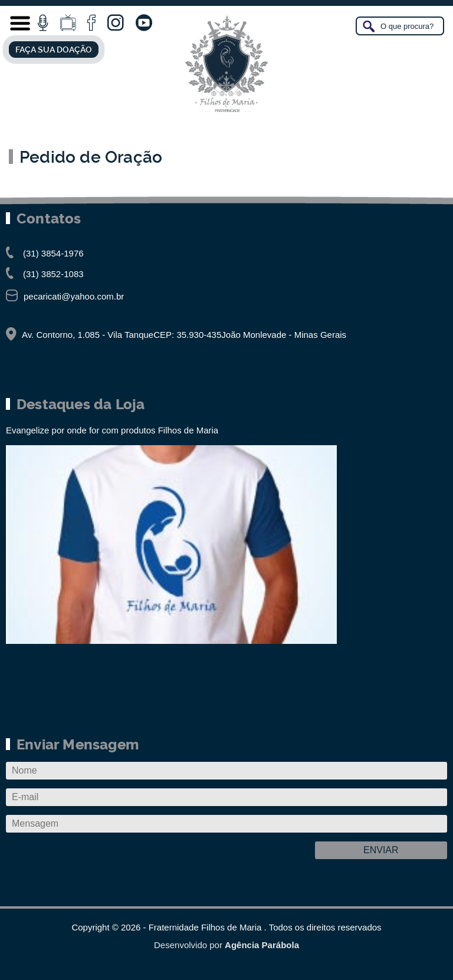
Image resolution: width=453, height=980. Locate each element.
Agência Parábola (262, 945)
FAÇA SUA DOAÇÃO (54, 50)
